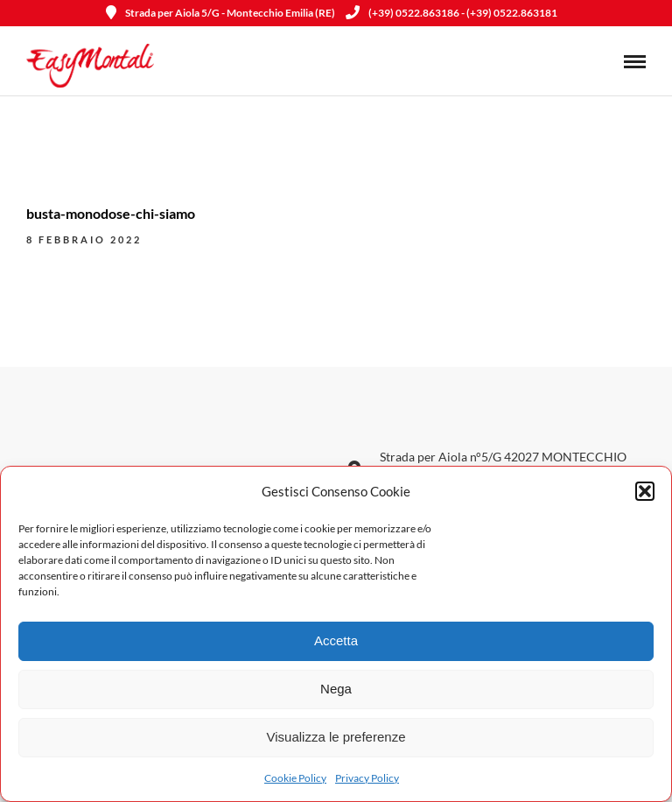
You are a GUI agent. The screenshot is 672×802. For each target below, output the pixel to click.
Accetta (336, 640)
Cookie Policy (295, 778)
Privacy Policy (367, 778)
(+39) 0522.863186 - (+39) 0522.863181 (451, 13)
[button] (645, 491)
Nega (336, 689)
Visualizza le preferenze (336, 737)
